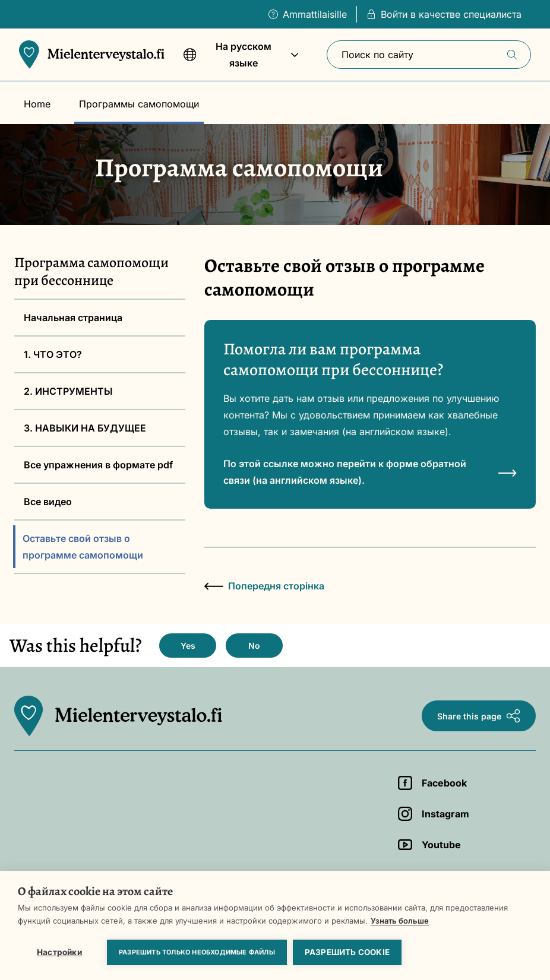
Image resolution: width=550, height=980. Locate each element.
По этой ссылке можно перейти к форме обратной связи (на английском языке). (370, 472)
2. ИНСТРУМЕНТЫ (68, 391)
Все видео (48, 502)
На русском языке (241, 61)
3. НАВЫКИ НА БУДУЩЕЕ (85, 428)
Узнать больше (400, 921)
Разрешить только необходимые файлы (197, 952)
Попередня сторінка (264, 586)
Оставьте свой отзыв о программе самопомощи (83, 547)
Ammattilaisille (308, 14)
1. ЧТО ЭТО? (53, 354)
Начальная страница (73, 318)
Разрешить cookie (347, 952)
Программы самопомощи (139, 104)
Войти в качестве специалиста (444, 14)
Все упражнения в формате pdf (98, 465)
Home (37, 104)
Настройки (59, 952)
